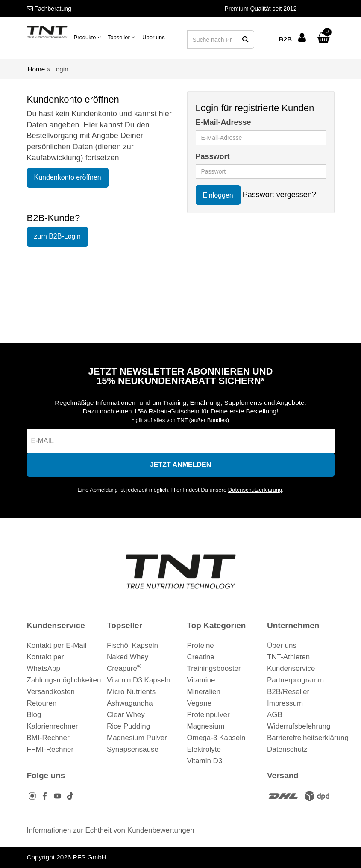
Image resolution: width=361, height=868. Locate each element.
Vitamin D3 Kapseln (139, 680)
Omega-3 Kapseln (216, 738)
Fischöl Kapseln (132, 645)
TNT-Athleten (288, 657)
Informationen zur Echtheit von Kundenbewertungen (111, 830)
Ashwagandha (130, 703)
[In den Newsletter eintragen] (181, 465)
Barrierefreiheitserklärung (308, 738)
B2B (285, 39)
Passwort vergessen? (279, 195)
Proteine (201, 645)
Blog (34, 715)
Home (37, 69)
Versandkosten (51, 692)
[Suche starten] (245, 40)
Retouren (42, 703)
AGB (275, 715)
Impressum (285, 703)
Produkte (88, 37)
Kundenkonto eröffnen (68, 177)
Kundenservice (291, 669)
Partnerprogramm (295, 680)
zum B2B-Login (57, 236)
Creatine (201, 657)
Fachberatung (49, 9)
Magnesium (206, 726)
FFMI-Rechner (50, 749)
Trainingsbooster (214, 669)
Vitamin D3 (205, 761)
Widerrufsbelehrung (299, 726)
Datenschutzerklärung (255, 490)
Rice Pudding (128, 726)
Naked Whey (128, 657)
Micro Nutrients (131, 692)
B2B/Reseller (288, 692)
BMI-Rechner (48, 738)
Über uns (154, 37)
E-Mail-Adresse (223, 122)
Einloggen (218, 195)
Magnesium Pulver (137, 738)
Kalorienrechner (53, 726)
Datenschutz (287, 749)
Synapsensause (133, 749)
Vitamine (201, 680)
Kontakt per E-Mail (57, 645)
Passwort (213, 156)
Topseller (121, 37)
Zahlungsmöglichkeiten (64, 680)
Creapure (124, 669)
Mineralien (204, 692)
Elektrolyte (204, 749)
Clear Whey (126, 715)
